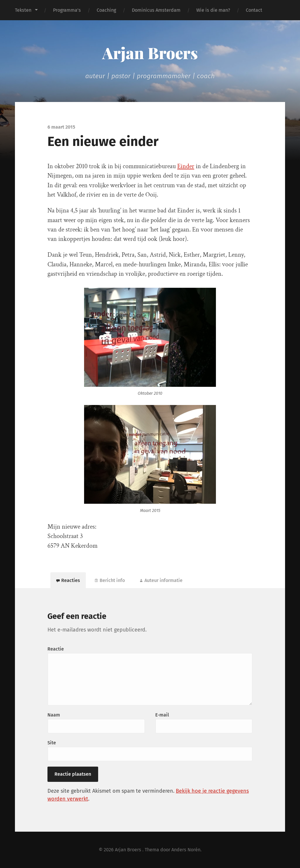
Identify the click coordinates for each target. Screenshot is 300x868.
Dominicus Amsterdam (156, 10)
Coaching (106, 10)
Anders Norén (186, 850)
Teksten (23, 10)
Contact (254, 10)
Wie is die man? (213, 10)
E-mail (162, 715)
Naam (54, 715)
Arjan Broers (150, 53)
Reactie (56, 649)
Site (52, 743)
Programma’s (67, 10)
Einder (186, 166)
